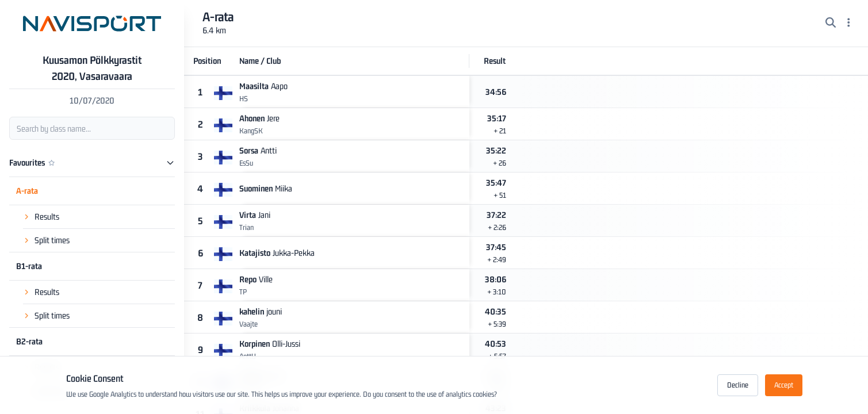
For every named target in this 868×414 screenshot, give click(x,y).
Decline (738, 385)
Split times (52, 240)
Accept (784, 385)
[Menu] (849, 24)
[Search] (831, 24)
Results (47, 216)
